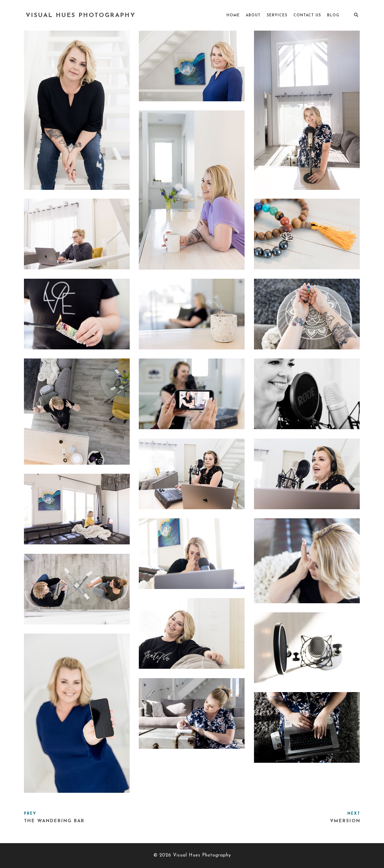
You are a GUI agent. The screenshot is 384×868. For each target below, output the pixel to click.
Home (233, 15)
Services (277, 15)
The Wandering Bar (54, 821)
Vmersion (345, 821)
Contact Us (307, 15)
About (253, 15)
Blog (333, 15)
